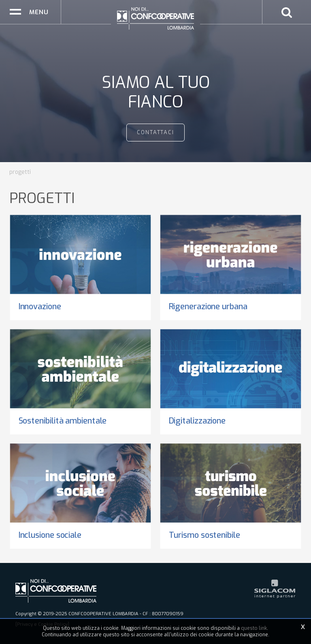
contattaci (156, 132)
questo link (254, 628)
